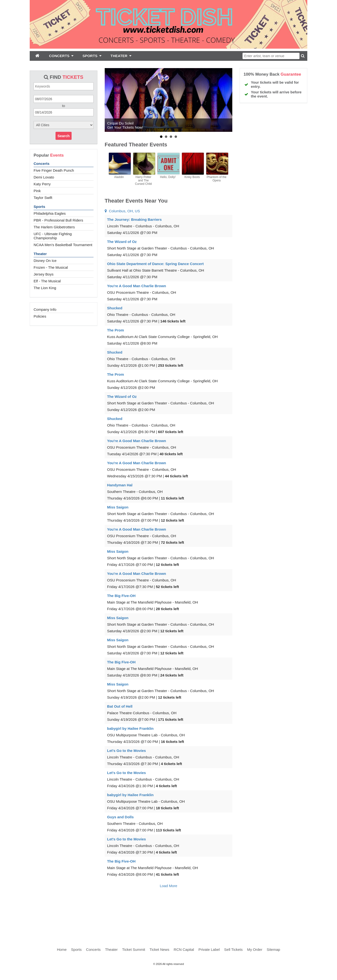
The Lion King (45, 288)
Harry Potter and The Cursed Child (143, 180)
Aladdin (119, 177)
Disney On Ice (45, 261)
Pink (37, 191)
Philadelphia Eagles (50, 213)
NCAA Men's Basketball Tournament (63, 245)
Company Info (45, 309)
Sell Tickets (234, 949)
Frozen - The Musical (51, 267)
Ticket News (159, 949)
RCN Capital (184, 949)
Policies (40, 316)
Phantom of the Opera (217, 179)
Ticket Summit (133, 949)
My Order (255, 949)
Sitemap (273, 949)
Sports (39, 207)
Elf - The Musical (47, 281)
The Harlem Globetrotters (54, 227)
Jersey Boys (44, 274)
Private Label (209, 949)
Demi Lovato (44, 177)
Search (64, 136)
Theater (40, 254)
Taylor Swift (43, 198)
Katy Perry (42, 184)
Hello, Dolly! (168, 177)
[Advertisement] (168, 913)
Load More (168, 886)
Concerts (42, 164)
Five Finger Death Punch (54, 170)
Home (62, 949)
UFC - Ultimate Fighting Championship (53, 236)
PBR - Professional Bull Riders (58, 220)
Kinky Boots (192, 177)
